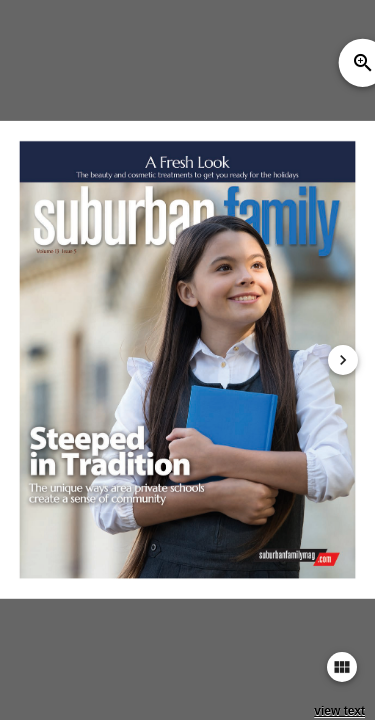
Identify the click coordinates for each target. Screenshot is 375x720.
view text (339, 711)
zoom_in (363, 63)
